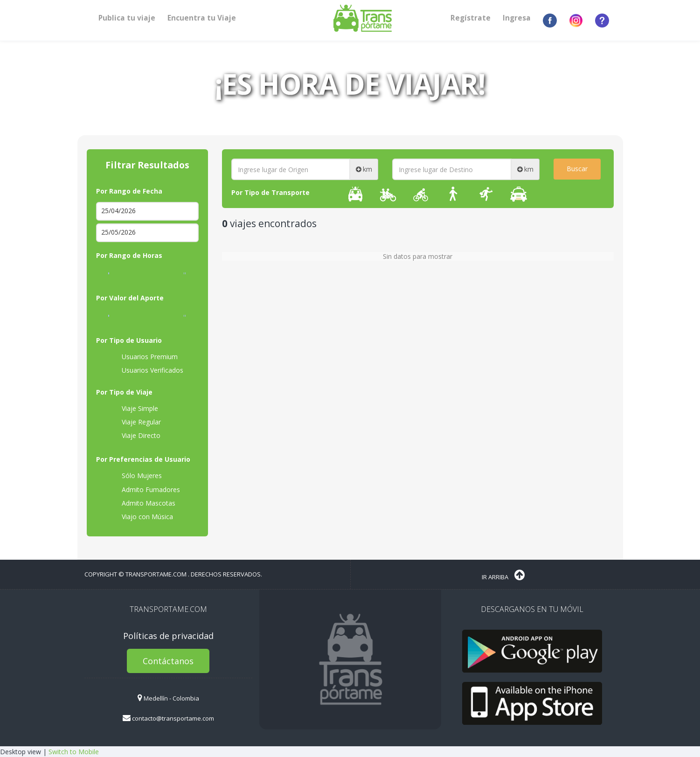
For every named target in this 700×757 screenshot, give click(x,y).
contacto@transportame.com (168, 718)
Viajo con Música (142, 517)
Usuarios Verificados (147, 370)
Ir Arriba (503, 575)
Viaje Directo (135, 436)
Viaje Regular (135, 422)
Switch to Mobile (74, 752)
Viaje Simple (134, 409)
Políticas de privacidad (168, 636)
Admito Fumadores (145, 490)
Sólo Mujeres (136, 476)
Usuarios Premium (144, 357)
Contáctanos (168, 661)
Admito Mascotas (143, 503)
